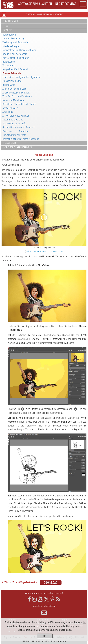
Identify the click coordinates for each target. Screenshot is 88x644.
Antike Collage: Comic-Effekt (16, 93)
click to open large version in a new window (44, 252)
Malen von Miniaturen (13, 100)
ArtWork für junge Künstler (16, 116)
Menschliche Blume (12, 81)
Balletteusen (9, 62)
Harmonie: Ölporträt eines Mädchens (21, 139)
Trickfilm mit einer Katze (14, 135)
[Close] (85, 622)
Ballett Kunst (9, 85)
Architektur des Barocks (14, 89)
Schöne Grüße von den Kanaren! (19, 127)
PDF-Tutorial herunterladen (18, 148)
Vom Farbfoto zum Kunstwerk (17, 96)
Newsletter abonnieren (44, 610)
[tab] (44, 21)
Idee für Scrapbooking (13, 39)
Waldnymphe (9, 66)
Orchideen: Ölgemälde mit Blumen (19, 104)
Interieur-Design (11, 46)
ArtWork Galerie (10, 108)
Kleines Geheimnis (12, 73)
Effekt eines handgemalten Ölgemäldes (22, 77)
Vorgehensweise (11, 21)
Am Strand (8, 112)
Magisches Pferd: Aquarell (15, 69)
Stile (6, 26)
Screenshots (10, 143)
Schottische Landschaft (14, 123)
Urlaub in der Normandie (15, 54)
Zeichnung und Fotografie (15, 42)
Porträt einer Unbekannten (16, 58)
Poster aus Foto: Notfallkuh (16, 131)
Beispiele (8, 30)
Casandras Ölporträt (13, 120)
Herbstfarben (9, 35)
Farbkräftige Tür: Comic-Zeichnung (19, 50)
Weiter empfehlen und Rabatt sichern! (44, 593)
